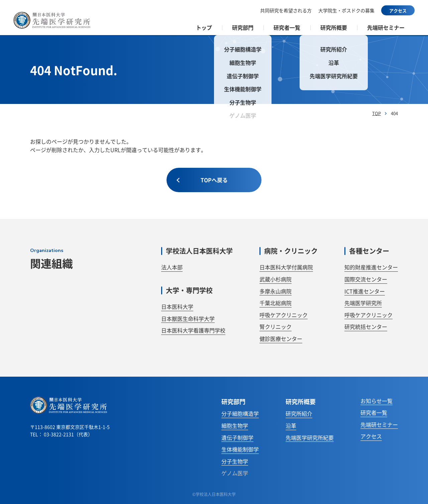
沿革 (291, 425)
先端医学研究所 (363, 303)
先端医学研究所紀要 (310, 437)
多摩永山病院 (276, 291)
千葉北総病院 (276, 303)
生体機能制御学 (240, 449)
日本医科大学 (177, 306)
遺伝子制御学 (237, 437)
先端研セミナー (386, 27)
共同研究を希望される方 (286, 10)
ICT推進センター (365, 291)
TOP (377, 113)
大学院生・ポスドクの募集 (346, 10)
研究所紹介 (299, 413)
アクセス (398, 11)
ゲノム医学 (235, 473)
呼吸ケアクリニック (284, 315)
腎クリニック (276, 327)
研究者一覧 (374, 412)
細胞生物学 (235, 425)
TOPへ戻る (202, 180)
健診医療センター (281, 339)
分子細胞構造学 (240, 413)
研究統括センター (366, 327)
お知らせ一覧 (377, 401)
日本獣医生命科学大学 (188, 319)
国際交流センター (366, 279)
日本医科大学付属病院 (286, 267)
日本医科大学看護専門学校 (193, 330)
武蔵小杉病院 (276, 279)
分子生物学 (235, 461)
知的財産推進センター (371, 267)
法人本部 (172, 267)
